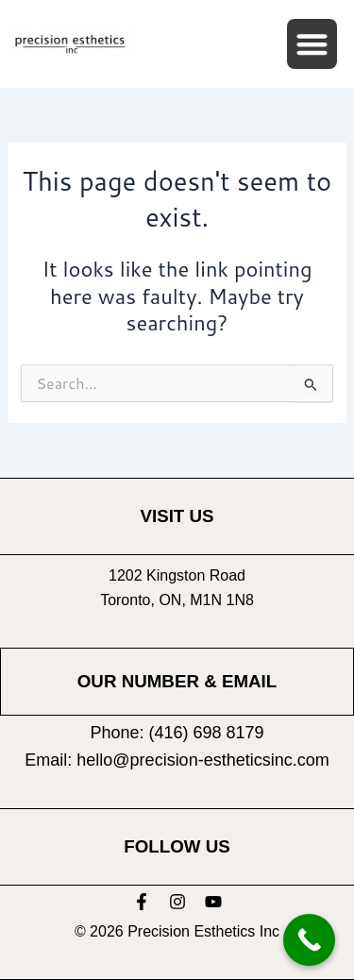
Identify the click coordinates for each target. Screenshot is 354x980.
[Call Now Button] (309, 940)
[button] (312, 44)
